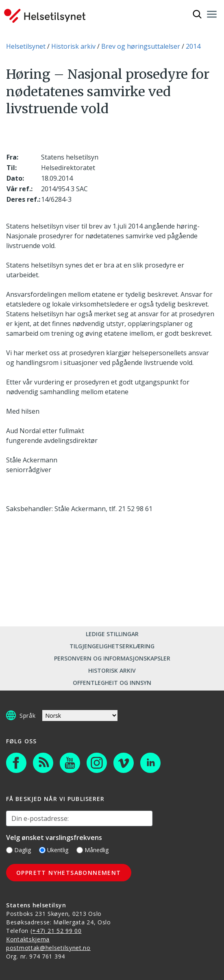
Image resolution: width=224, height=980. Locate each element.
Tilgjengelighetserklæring (112, 646)
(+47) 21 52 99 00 (56, 931)
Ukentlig (54, 850)
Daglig (18, 850)
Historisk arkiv (112, 670)
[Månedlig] (80, 850)
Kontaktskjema (28, 939)
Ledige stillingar (112, 634)
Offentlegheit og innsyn (112, 683)
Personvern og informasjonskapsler (112, 658)
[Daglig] (9, 850)
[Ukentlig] (42, 850)
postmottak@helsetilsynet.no (48, 948)
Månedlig (92, 850)
